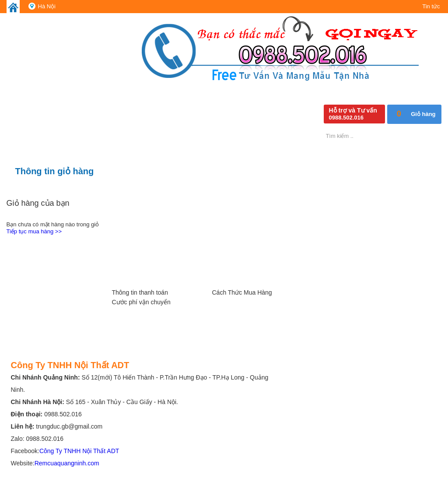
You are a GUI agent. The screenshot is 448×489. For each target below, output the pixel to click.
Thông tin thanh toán (140, 292)
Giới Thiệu (46, 269)
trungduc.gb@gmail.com (69, 426)
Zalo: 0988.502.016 (37, 439)
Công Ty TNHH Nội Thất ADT (79, 451)
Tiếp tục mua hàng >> (34, 231)
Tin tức (431, 6)
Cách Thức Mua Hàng (242, 292)
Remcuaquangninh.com (67, 463)
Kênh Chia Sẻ (347, 269)
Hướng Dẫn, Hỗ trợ (147, 269)
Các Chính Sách (247, 269)
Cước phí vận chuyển (141, 302)
